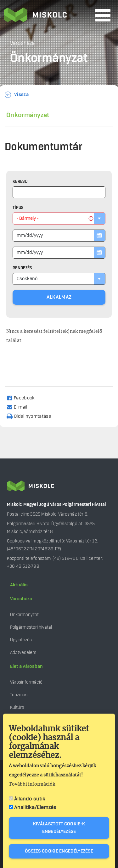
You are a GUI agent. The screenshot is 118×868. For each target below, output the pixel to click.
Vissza (21, 95)
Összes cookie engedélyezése (59, 852)
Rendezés (22, 268)
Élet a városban (26, 667)
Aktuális (19, 585)
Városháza (21, 599)
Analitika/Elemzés (35, 808)
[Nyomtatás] (32, 416)
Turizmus (19, 695)
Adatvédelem (23, 652)
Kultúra (17, 707)
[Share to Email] (20, 407)
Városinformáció (26, 682)
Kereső (20, 182)
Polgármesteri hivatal (31, 627)
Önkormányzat (28, 115)
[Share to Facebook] (23, 398)
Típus (18, 208)
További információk (32, 785)
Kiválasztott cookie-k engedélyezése (59, 828)
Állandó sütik (30, 799)
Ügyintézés (21, 640)
